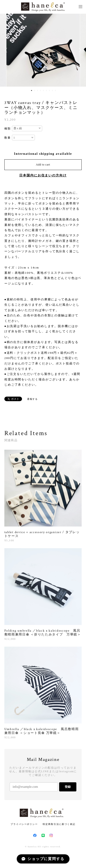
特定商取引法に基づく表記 (59, 824)
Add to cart (43, 165)
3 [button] (37, 90)
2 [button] (34, 90)
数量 (8, 138)
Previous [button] (7, 50)
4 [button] (40, 90)
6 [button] (46, 90)
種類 (8, 129)
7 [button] (49, 90)
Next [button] (79, 50)
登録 (68, 787)
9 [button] (55, 90)
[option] (43, 50)
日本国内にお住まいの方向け (43, 175)
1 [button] (31, 90)
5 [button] (43, 90)
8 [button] (52, 90)
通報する (33, 399)
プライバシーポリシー (24, 824)
